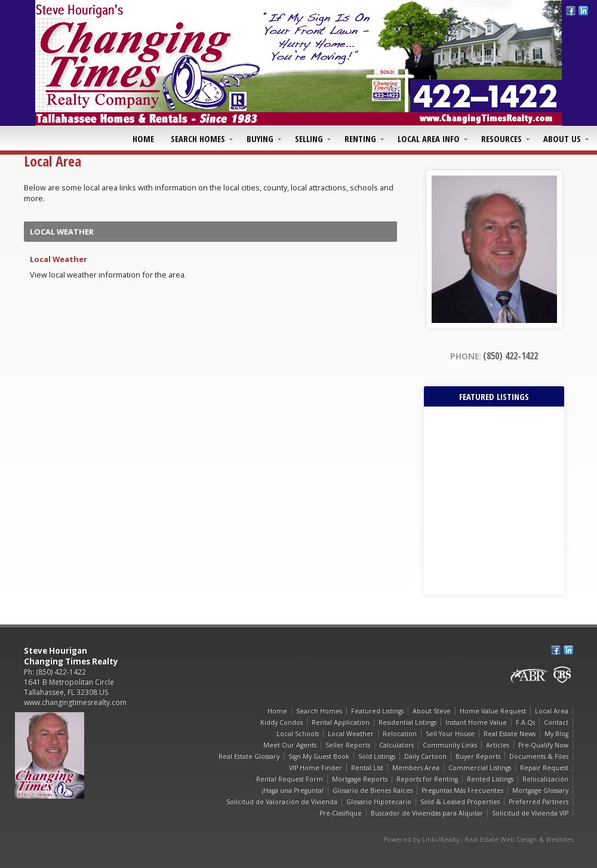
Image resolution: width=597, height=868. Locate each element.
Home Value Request (493, 711)
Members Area (416, 768)
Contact (556, 722)
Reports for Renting (427, 779)
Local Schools (298, 734)
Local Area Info (429, 138)
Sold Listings (377, 756)
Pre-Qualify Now (543, 745)
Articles (498, 745)
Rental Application (341, 722)
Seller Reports (348, 745)
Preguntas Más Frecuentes (462, 790)
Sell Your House (450, 734)
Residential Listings (407, 722)
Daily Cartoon (425, 756)
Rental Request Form (290, 779)
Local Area (552, 711)
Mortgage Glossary (540, 790)
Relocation (400, 734)
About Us (562, 138)
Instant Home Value (476, 722)
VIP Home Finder (316, 768)
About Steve (432, 711)
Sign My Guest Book (319, 756)
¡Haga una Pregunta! (293, 790)
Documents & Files (539, 756)
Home (143, 138)
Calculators (396, 745)
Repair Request (544, 768)
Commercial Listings (480, 768)
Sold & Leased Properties (460, 802)
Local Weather (59, 259)
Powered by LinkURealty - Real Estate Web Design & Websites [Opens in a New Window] (478, 839)
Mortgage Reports (360, 779)
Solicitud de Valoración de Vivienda (282, 802)
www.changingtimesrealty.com (75, 702)
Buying (260, 138)
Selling (309, 138)
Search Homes (198, 138)
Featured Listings (377, 711)
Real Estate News (510, 734)
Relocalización (545, 779)
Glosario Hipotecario (379, 802)
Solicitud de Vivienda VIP (530, 813)
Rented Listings (490, 779)
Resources (501, 138)
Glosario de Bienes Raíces (373, 790)
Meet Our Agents (290, 745)
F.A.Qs (525, 722)
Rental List (367, 768)
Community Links (450, 745)
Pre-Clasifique (341, 813)
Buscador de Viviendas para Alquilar (427, 813)
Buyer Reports (478, 756)
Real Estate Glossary (249, 756)
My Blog (556, 734)
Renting (360, 138)
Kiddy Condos (281, 722)
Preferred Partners (538, 802)
